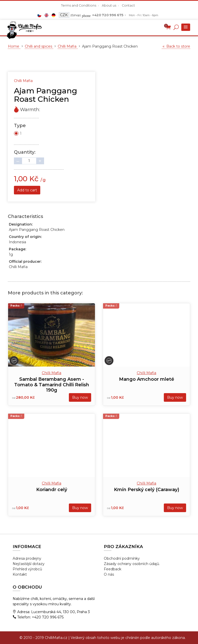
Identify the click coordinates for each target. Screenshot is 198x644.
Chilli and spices (39, 46)
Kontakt (20, 574)
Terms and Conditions (79, 5)
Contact (128, 5)
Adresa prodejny (27, 558)
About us (109, 5)
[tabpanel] (99, 64)
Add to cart (27, 190)
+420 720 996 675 (108, 15)
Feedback (113, 569)
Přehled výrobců (27, 569)
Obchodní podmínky (122, 558)
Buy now (80, 397)
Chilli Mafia (68, 46)
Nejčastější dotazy (29, 564)
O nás (109, 574)
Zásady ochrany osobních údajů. (132, 564)
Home (14, 46)
